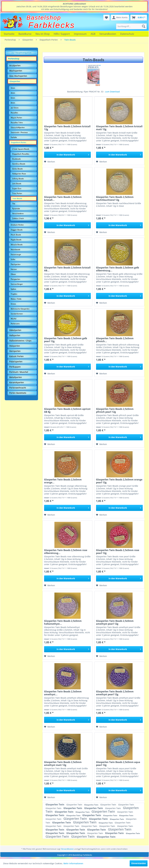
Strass (13, 304)
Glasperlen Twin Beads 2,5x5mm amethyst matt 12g (63, 764)
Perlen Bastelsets (18, 393)
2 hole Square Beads (21, 149)
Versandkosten (108, 34)
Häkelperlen (15, 330)
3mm (13, 88)
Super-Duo (17, 188)
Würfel (14, 319)
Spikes (13, 289)
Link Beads (17, 184)
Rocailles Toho (17, 123)
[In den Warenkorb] (67, 155)
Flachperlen (16, 264)
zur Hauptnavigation (21, 53)
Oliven (13, 274)
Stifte (13, 259)
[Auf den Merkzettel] (50, 162)
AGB (93, 34)
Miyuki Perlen (16, 118)
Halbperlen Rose (19, 174)
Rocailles (14, 113)
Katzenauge (16, 254)
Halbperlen (15, 335)
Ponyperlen (15, 279)
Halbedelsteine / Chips (20, 341)
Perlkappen (15, 367)
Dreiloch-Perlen (17, 225)
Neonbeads (15, 250)
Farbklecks (52, 25)
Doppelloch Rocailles (21, 154)
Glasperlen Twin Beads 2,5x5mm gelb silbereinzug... (117, 269)
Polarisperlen (16, 362)
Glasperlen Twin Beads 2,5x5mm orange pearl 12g (119, 481)
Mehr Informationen (73, 863)
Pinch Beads (16, 235)
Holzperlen (15, 346)
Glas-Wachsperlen (18, 76)
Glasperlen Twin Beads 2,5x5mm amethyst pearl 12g (115, 622)
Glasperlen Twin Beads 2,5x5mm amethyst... (63, 693)
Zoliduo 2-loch (18, 218)
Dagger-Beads (17, 230)
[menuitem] (131, 26)
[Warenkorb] (139, 18)
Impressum (80, 34)
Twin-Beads (17, 199)
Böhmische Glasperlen (20, 309)
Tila (14, 204)
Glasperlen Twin (55, 805)
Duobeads (16, 159)
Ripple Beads (16, 240)
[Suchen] (144, 26)
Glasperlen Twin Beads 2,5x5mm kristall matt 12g (119, 128)
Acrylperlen (15, 65)
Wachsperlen (16, 71)
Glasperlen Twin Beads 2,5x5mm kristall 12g (67, 128)
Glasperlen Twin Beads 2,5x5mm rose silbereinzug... (66, 552)
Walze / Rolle (16, 299)
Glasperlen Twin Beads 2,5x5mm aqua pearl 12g (118, 764)
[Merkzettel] (106, 18)
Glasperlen (15, 81)
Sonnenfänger (17, 284)
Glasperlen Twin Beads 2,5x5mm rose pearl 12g (118, 552)
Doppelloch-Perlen (19, 142)
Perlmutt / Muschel (19, 372)
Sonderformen (17, 314)
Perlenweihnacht (18, 388)
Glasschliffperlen (18, 127)
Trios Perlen (17, 193)
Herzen (14, 269)
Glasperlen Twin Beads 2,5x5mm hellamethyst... (63, 622)
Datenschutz (127, 34)
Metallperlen (16, 377)
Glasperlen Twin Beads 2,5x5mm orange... (63, 481)
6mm (13, 98)
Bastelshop (44, 18)
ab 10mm (15, 108)
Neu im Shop (43, 34)
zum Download (112, 92)
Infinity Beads (18, 179)
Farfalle (14, 137)
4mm (13, 93)
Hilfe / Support (62, 34)
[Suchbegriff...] (131, 26)
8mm (13, 103)
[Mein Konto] (120, 18)
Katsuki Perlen (16, 356)
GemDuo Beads (19, 164)
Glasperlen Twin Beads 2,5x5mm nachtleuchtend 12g (115, 198)
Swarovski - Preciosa (19, 132)
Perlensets (15, 324)
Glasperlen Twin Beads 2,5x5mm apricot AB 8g (67, 410)
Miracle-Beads (17, 245)
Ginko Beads (17, 169)
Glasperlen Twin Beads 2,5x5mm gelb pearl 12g (66, 340)
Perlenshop (14, 59)
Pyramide (16, 209)
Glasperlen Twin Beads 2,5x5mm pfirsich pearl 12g (115, 410)
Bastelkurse (25, 34)
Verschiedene (18, 213)
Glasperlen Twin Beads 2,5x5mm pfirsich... (115, 340)
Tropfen (14, 294)
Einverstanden (139, 863)
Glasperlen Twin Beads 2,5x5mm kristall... (63, 198)
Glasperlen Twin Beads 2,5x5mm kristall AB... (67, 269)
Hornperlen (15, 351)
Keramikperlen (17, 382)
